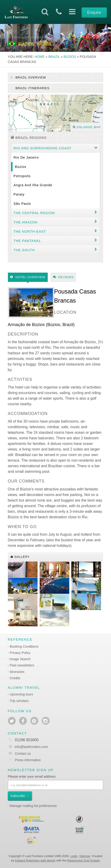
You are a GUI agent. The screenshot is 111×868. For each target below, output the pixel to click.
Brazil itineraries (32, 88)
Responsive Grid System (84, 860)
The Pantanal (27, 241)
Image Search (20, 659)
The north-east (30, 232)
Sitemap (85, 856)
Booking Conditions (24, 646)
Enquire (94, 13)
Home (40, 57)
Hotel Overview (28, 277)
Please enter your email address (32, 777)
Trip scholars (19, 701)
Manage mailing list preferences (33, 806)
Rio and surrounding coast (42, 148)
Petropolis (22, 176)
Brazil (54, 57)
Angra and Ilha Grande (33, 185)
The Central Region (34, 213)
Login (74, 856)
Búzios (70, 57)
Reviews (63, 277)
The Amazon (25, 222)
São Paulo (22, 204)
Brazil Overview (28, 77)
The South (24, 250)
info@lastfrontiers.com (28, 747)
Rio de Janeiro (26, 157)
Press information (28, 760)
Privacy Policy (20, 653)
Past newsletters (22, 665)
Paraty (19, 194)
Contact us (23, 754)
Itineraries (17, 672)
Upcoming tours (21, 694)
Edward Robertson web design (35, 860)
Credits (15, 678)
